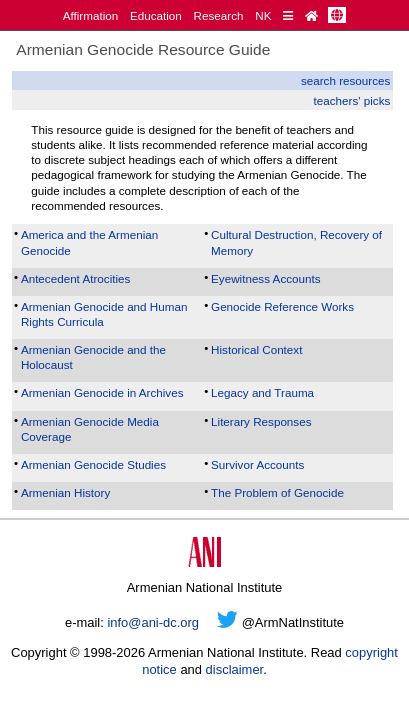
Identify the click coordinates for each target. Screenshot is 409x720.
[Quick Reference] (288, 15)
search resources (345, 80)
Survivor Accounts (257, 464)
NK (263, 15)
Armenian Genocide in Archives (102, 392)
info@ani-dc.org (153, 622)
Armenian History (65, 492)
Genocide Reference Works (282, 306)
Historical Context (256, 349)
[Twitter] (227, 622)
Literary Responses (261, 421)
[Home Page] (311, 15)
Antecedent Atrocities (76, 278)
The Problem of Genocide (277, 492)
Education (156, 15)
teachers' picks (352, 100)
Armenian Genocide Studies (93, 464)
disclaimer (235, 669)
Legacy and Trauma (262, 392)
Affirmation (91, 15)
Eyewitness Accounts (266, 278)
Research (219, 15)
